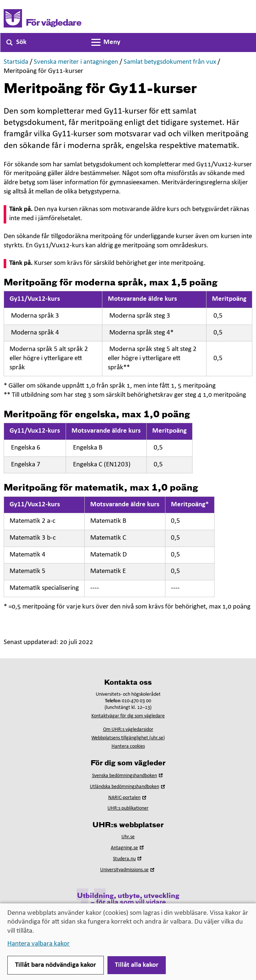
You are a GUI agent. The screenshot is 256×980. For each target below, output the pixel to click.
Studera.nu (128, 859)
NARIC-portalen (128, 798)
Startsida (16, 62)
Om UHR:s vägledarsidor (128, 730)
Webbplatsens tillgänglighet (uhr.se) (128, 738)
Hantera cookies (128, 746)
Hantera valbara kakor (39, 944)
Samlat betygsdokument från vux (170, 62)
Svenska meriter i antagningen (76, 62)
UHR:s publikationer (128, 808)
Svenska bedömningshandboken (128, 776)
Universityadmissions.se (128, 870)
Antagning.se (128, 848)
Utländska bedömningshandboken (128, 787)
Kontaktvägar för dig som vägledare (128, 716)
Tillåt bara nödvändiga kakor (56, 965)
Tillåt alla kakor (137, 965)
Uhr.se (128, 837)
